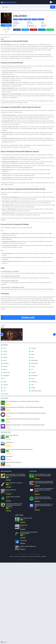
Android (19, 13)
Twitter (25, 30)
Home (14, 13)
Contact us (17, 556)
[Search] (28, 7)
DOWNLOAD (18, 318)
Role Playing (41, 19)
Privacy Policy (23, 556)
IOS (30, 19)
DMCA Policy (38, 556)
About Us (12, 556)
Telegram (42, 30)
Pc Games (34, 19)
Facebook (17, 30)
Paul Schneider (16, 23)
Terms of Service (31, 556)
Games (25, 19)
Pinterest (33, 30)
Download (5, 25)
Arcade (21, 19)
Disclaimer (44, 556)
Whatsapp (50, 30)
